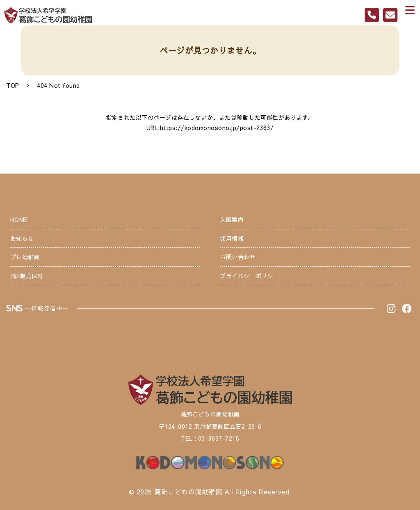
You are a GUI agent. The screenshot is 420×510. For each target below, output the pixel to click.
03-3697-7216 (219, 438)
